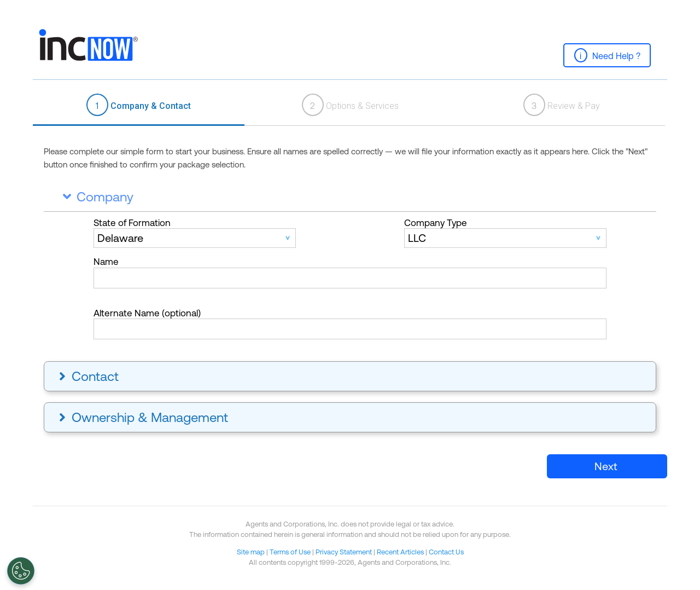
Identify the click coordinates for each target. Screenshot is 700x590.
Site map (251, 552)
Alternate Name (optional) (147, 313)
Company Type (436, 223)
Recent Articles (400, 552)
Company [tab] (95, 197)
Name (106, 262)
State (132, 223)
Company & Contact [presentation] (139, 105)
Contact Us (446, 552)
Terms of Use (290, 552)
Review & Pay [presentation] (562, 105)
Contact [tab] (87, 376)
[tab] (139, 106)
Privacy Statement (344, 552)
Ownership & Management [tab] (142, 417)
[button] (607, 55)
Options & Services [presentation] (350, 105)
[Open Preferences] (21, 571)
